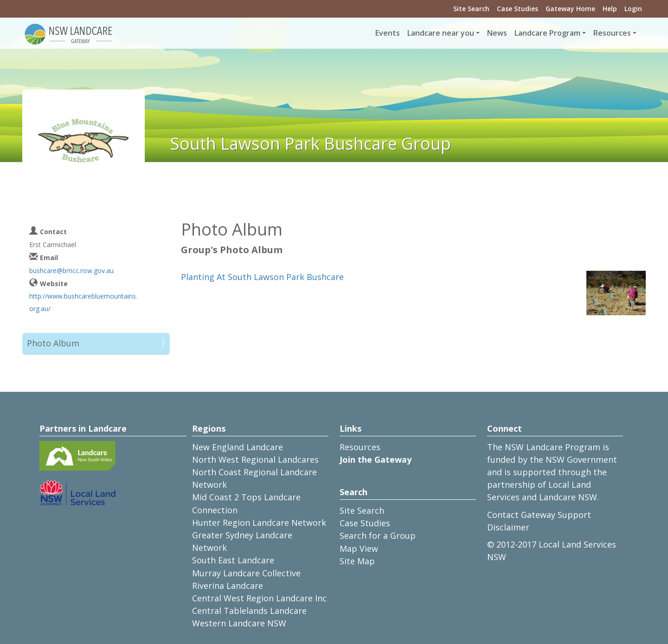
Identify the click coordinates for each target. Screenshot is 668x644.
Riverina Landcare (228, 586)
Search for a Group (378, 536)
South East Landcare (233, 560)
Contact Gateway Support (539, 515)
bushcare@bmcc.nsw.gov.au (71, 271)
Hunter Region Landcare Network (259, 523)
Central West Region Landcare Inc (259, 598)
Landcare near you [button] (441, 33)
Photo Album (53, 343)
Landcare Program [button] (547, 33)
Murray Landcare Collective (246, 573)
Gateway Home (570, 9)
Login (633, 9)
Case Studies (517, 9)
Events (388, 33)
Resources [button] (612, 33)
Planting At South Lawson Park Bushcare (262, 277)
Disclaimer (508, 527)
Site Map (357, 561)
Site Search (471, 9)
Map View (359, 548)
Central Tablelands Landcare (249, 611)
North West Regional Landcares (255, 459)
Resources (360, 447)
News (497, 33)
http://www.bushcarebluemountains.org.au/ (83, 302)
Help (610, 9)
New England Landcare (238, 447)
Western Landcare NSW (239, 623)
